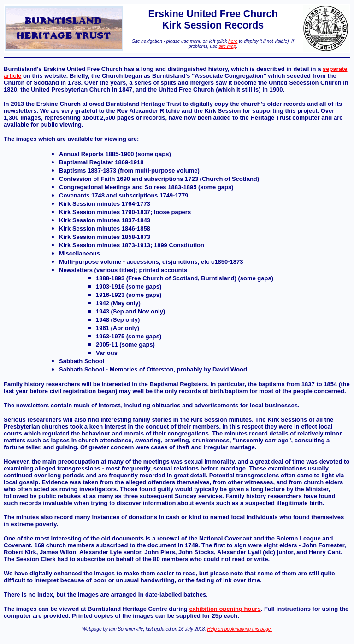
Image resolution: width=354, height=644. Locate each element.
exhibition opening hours (225, 609)
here (233, 41)
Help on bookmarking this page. (240, 629)
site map (228, 46)
